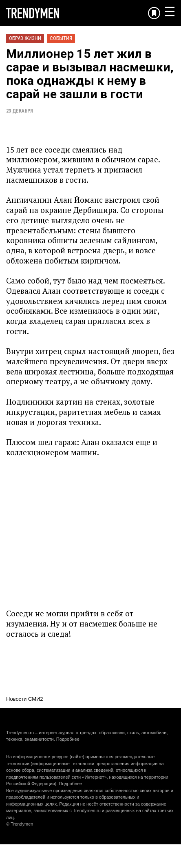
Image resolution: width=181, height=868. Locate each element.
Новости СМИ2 (25, 699)
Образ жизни (25, 38)
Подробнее (68, 739)
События (61, 38)
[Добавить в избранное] (154, 13)
